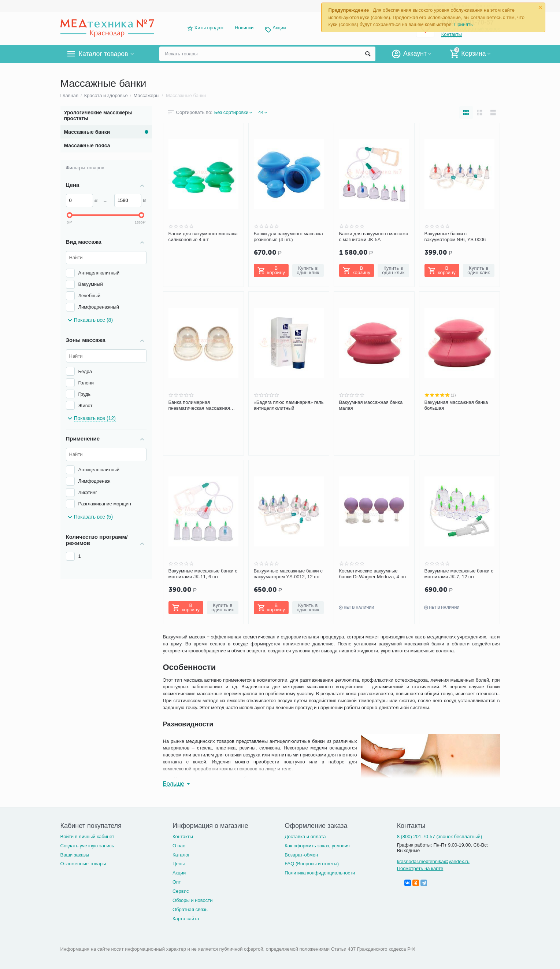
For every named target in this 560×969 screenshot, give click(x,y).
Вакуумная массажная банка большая (456, 405)
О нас (179, 846)
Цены (179, 864)
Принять (463, 24)
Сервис (181, 891)
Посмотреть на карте (420, 868)
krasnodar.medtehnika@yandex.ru (433, 861)
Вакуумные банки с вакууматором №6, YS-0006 (455, 237)
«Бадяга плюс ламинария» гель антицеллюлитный (289, 405)
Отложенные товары (83, 864)
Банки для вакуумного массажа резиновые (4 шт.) (288, 237)
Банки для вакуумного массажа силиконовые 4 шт (203, 237)
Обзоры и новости (193, 900)
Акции (279, 28)
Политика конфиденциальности (320, 873)
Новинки (244, 28)
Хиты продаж (209, 28)
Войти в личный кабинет (88, 837)
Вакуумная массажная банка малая (371, 405)
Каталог (181, 855)
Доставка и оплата (305, 837)
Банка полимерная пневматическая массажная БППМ (199, 405)
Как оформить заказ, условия (317, 846)
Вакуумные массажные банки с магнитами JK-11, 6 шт (203, 574)
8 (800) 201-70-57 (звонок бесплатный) (440, 837)
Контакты (183, 837)
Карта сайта (186, 919)
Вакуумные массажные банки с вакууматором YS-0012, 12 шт (288, 574)
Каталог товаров (104, 54)
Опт (177, 882)
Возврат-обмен (301, 855)
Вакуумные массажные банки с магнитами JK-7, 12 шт (459, 574)
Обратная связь (190, 909)
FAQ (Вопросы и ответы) (312, 864)
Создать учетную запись (87, 846)
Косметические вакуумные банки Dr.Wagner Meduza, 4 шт (373, 574)
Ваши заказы (75, 855)
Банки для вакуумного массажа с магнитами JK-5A (374, 237)
